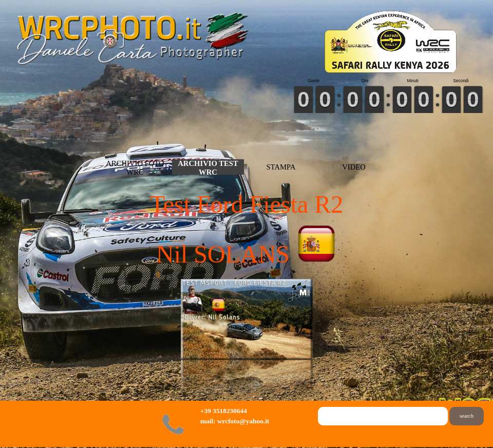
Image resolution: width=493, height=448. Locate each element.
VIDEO (354, 167)
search (467, 416)
